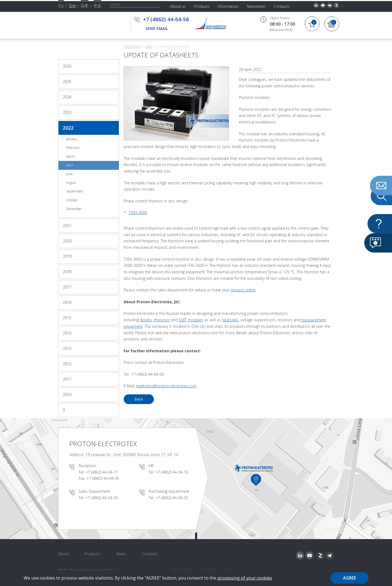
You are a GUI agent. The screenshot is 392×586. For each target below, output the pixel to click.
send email (157, 28)
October (72, 200)
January (72, 139)
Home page (132, 46)
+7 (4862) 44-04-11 (102, 472)
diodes (146, 320)
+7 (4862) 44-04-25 (172, 498)
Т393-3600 (138, 213)
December (74, 209)
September (75, 191)
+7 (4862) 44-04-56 (166, 19)
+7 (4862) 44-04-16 (172, 472)
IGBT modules (191, 320)
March (71, 156)
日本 (85, 5)
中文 (98, 5)
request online (243, 290)
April (70, 165)
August (71, 183)
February (73, 148)
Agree (350, 578)
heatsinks (230, 320)
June (70, 174)
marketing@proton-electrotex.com (166, 386)
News (149, 46)
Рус (61, 5)
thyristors (162, 320)
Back (139, 399)
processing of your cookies (245, 578)
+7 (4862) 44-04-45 (103, 478)
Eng (72, 6)
